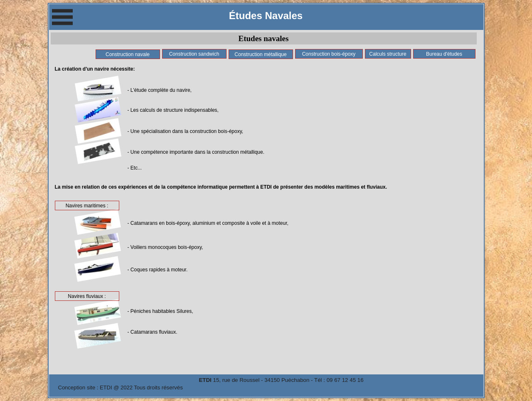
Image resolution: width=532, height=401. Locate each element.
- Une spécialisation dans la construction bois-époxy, (186, 131)
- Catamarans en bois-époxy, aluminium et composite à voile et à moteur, (208, 223)
